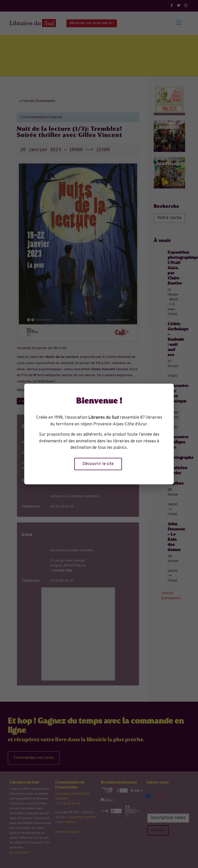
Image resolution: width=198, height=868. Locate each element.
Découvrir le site (98, 464)
